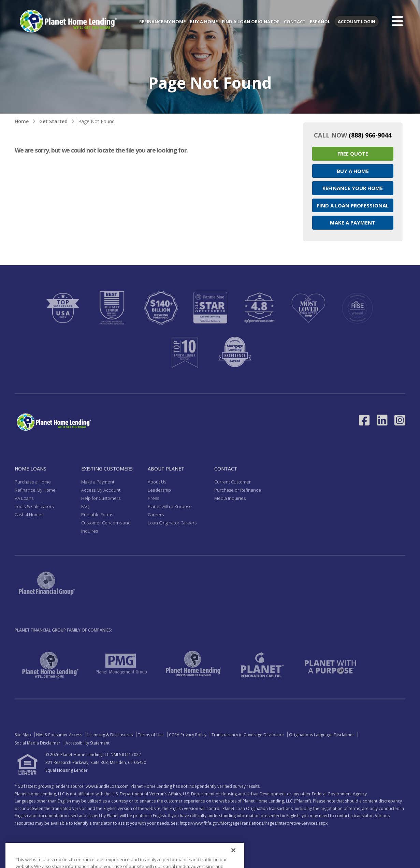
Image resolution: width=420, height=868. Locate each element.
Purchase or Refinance (238, 490)
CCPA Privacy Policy (188, 735)
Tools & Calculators (34, 506)
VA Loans (24, 498)
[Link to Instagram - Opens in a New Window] (400, 420)
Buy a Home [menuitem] (204, 21)
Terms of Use (151, 735)
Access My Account (101, 490)
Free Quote (353, 154)
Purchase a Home (33, 482)
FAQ (85, 506)
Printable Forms (97, 515)
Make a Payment (353, 222)
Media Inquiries (230, 498)
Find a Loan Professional (353, 205)
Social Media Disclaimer (38, 743)
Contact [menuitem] (295, 21)
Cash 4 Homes (29, 515)
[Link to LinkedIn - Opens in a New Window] (382, 420)
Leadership (159, 490)
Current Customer (233, 482)
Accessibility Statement (88, 743)
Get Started (53, 121)
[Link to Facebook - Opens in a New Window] (364, 420)
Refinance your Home (353, 188)
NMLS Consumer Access (59, 735)
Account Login (357, 21)
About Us (157, 482)
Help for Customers (101, 498)
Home (22, 121)
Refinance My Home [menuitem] (162, 21)
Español (320, 21)
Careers (156, 515)
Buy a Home (353, 171)
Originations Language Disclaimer (322, 735)
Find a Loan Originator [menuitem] (251, 21)
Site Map (23, 735)
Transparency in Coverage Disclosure (248, 735)
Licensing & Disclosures (110, 735)
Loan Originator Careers (172, 523)
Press (153, 498)
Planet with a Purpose (170, 506)
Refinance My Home (35, 490)
